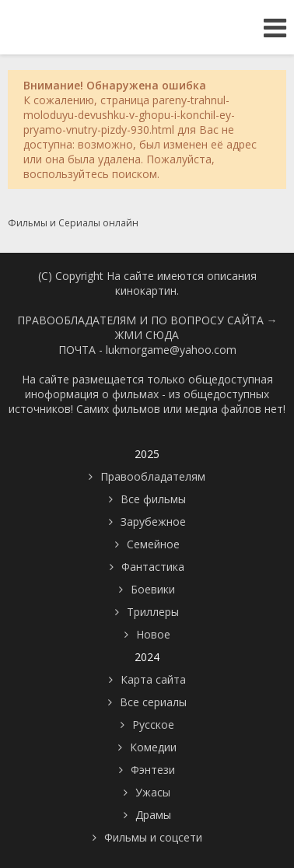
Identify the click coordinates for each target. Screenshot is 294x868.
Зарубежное (153, 521)
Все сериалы (153, 702)
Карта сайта (153, 679)
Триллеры (153, 612)
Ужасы (153, 792)
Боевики (153, 589)
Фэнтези (153, 770)
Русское (153, 724)
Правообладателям (153, 476)
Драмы (153, 815)
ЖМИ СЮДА (147, 335)
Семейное (153, 544)
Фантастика (153, 567)
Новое (153, 634)
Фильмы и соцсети (153, 837)
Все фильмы (153, 499)
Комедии (153, 747)
